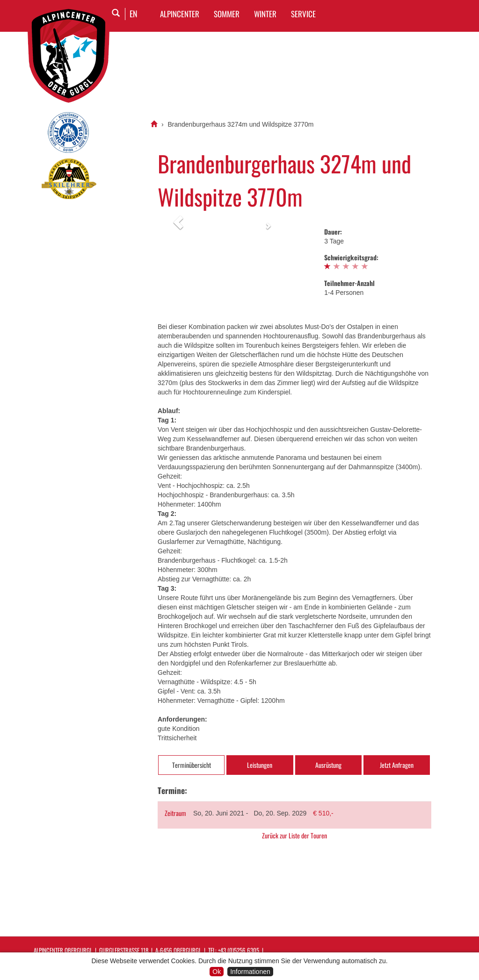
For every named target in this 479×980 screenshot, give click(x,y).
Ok (217, 972)
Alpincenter (180, 14)
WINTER (265, 14)
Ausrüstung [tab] (328, 765)
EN (134, 14)
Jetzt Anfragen (397, 765)
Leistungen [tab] (260, 765)
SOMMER (227, 14)
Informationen (250, 972)
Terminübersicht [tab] (192, 765)
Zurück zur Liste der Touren (294, 836)
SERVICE (303, 14)
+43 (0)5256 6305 (239, 950)
